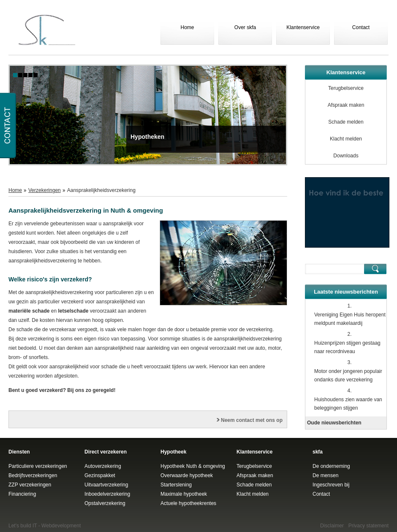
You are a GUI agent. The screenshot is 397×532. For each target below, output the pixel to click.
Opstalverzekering (105, 503)
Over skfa (245, 27)
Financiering (22, 494)
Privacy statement (368, 526)
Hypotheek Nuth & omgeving (193, 466)
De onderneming (331, 466)
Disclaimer (332, 526)
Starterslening (176, 485)
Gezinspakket (100, 475)
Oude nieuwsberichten (334, 423)
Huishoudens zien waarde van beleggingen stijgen (348, 404)
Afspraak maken (346, 105)
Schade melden (346, 122)
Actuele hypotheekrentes (188, 503)
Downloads (346, 156)
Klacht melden (346, 139)
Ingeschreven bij (331, 485)
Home (187, 27)
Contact (361, 27)
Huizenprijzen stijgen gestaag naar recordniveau (347, 347)
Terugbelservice (346, 88)
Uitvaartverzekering (106, 485)
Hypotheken (147, 137)
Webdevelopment (61, 526)
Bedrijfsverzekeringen (33, 475)
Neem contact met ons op (252, 420)
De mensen (325, 475)
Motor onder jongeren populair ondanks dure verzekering (348, 375)
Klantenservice (303, 27)
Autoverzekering (103, 466)
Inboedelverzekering (107, 494)
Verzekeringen (45, 190)
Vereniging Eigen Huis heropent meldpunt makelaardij (350, 319)
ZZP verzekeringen (30, 485)
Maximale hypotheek (184, 494)
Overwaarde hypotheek (187, 475)
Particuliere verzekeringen (38, 466)
